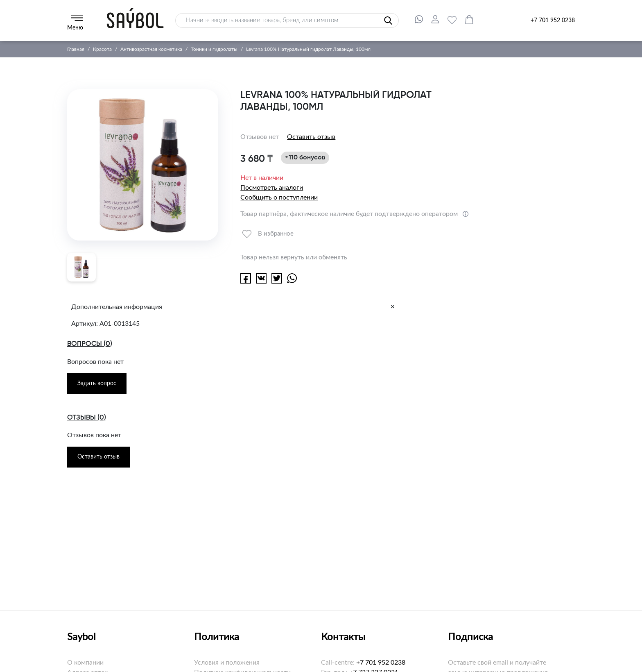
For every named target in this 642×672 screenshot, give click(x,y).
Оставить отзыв (311, 137)
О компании (85, 663)
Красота (102, 49)
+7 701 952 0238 (553, 20)
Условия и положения (227, 663)
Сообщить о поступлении (279, 198)
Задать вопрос (97, 384)
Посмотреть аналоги (272, 188)
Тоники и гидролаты (214, 49)
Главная (76, 49)
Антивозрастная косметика (151, 49)
